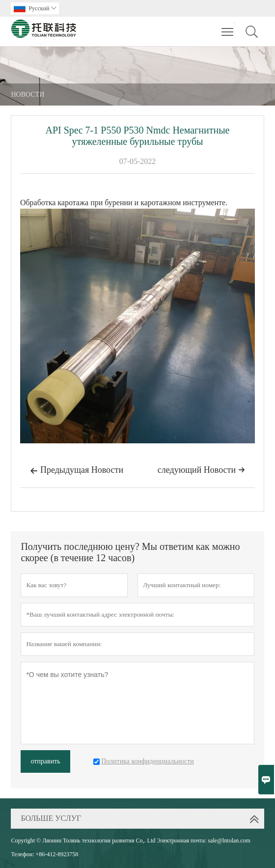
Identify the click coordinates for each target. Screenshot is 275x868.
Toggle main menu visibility (228, 27)
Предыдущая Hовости (77, 471)
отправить (45, 761)
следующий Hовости (201, 470)
